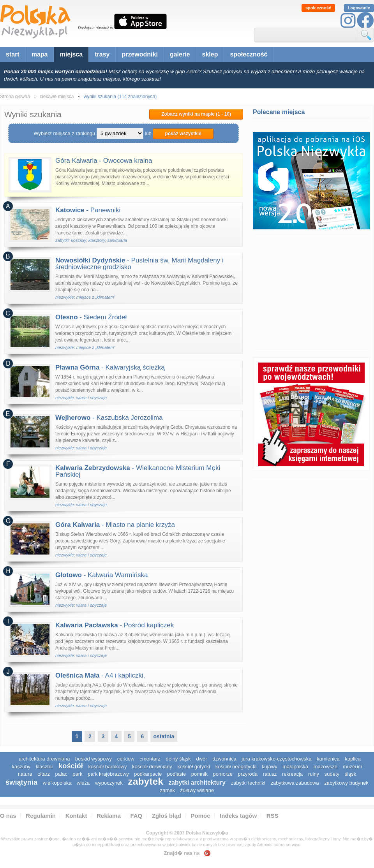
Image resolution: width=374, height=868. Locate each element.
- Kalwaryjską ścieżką (110, 367)
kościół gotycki (194, 767)
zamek (168, 790)
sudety (332, 774)
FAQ (136, 816)
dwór (201, 759)
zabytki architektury (197, 783)
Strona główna (15, 97)
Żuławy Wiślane (197, 790)
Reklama (109, 816)
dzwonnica (224, 759)
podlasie (176, 774)
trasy (102, 54)
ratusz (270, 774)
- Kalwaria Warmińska (101, 575)
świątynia (21, 782)
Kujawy (270, 767)
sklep (210, 54)
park (77, 774)
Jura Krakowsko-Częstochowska (276, 759)
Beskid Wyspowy (93, 759)
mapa (40, 54)
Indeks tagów (238, 816)
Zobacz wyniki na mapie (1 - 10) (196, 114)
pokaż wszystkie (183, 134)
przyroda (248, 774)
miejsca (71, 54)
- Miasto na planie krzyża (115, 525)
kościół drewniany (152, 767)
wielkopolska (57, 783)
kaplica (353, 759)
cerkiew (126, 759)
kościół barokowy (107, 767)
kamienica (328, 759)
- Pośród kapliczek (115, 625)
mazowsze (325, 767)
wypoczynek (109, 783)
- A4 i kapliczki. (100, 675)
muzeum (353, 767)
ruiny (314, 774)
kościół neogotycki (236, 767)
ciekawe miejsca (57, 97)
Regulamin (41, 816)
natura (25, 774)
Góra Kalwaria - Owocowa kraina (104, 161)
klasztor (45, 767)
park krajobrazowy (108, 774)
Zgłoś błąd (167, 816)
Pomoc (201, 816)
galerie (180, 54)
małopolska (295, 767)
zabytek (146, 781)
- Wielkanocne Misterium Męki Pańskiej (138, 471)
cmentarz (150, 759)
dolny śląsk (178, 759)
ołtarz (44, 774)
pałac (61, 774)
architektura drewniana (44, 759)
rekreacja (292, 774)
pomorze (223, 774)
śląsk (351, 774)
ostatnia (164, 736)
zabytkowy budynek (346, 783)
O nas (8, 816)
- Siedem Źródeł (91, 317)
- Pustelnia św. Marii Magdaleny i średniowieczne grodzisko (139, 264)
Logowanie (359, 8)
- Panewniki (88, 210)
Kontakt (76, 816)
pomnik (199, 774)
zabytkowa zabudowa (295, 783)
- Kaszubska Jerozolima (109, 418)
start (13, 54)
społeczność (318, 8)
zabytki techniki (248, 783)
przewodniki (139, 54)
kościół (71, 766)
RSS (273, 816)
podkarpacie (148, 774)
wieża (83, 783)
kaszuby (21, 767)
